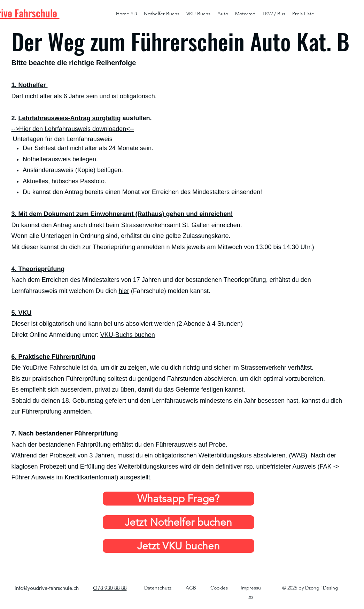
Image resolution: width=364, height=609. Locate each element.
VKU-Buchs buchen (128, 335)
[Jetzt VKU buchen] (179, 546)
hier (124, 291)
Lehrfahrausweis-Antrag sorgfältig (70, 118)
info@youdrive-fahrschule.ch (47, 588)
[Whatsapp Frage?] (179, 499)
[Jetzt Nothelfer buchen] (179, 522)
